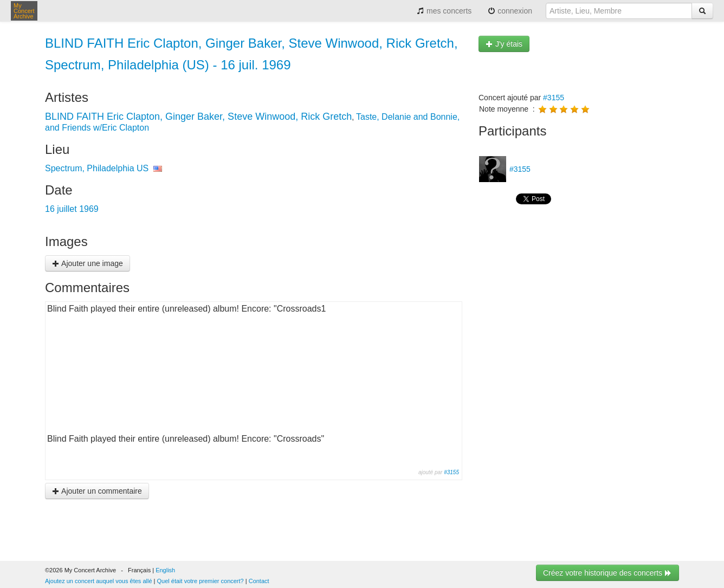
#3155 (451, 472)
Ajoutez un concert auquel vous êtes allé (99, 581)
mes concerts (444, 11)
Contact (259, 581)
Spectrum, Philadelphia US (97, 168)
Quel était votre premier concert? (201, 581)
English (165, 570)
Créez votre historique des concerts (607, 573)
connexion (510, 11)
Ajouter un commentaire (97, 491)
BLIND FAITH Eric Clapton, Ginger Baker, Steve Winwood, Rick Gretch (198, 117)
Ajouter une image (88, 263)
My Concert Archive (24, 11)
